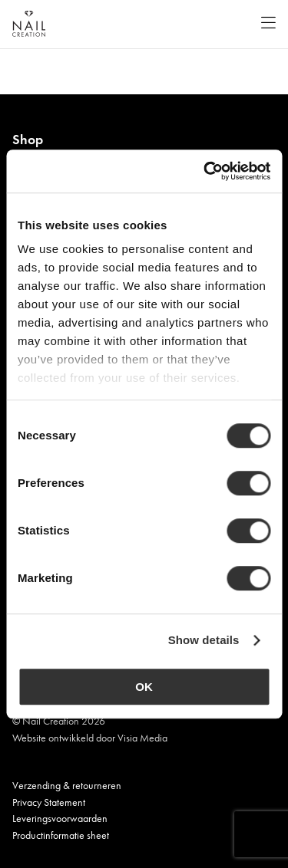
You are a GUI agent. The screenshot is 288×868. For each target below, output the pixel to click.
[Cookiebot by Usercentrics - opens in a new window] (205, 171)
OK (144, 687)
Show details (204, 640)
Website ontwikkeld (53, 738)
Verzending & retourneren (67, 785)
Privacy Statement (49, 802)
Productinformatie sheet (61, 835)
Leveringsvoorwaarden (60, 818)
